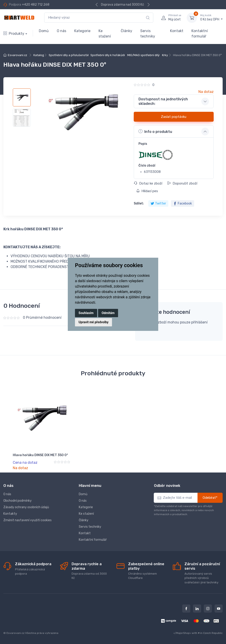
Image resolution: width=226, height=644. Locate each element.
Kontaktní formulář (200, 34)
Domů (44, 31)
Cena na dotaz (25, 463)
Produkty (14, 34)
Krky (165, 55)
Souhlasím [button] (86, 313)
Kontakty (10, 514)
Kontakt (177, 31)
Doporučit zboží (182, 183)
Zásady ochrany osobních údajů (26, 507)
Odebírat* (210, 498)
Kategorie (82, 31)
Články (126, 31)
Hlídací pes (147, 191)
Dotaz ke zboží (148, 183)
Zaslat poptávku (174, 117)
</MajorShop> (182, 633)
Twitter (158, 203)
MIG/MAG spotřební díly (143, 55)
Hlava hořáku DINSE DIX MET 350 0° (40, 455)
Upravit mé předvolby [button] (93, 322)
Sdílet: (139, 203)
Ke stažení (105, 34)
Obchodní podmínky (18, 501)
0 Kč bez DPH (211, 18)
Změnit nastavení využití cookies (27, 520)
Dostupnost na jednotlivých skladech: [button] (163, 101)
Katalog (39, 55)
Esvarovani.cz (18, 55)
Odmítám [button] (108, 313)
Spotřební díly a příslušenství (69, 55)
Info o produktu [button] (155, 131)
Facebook (183, 203)
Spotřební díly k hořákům (108, 55)
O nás (61, 31)
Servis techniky (148, 34)
